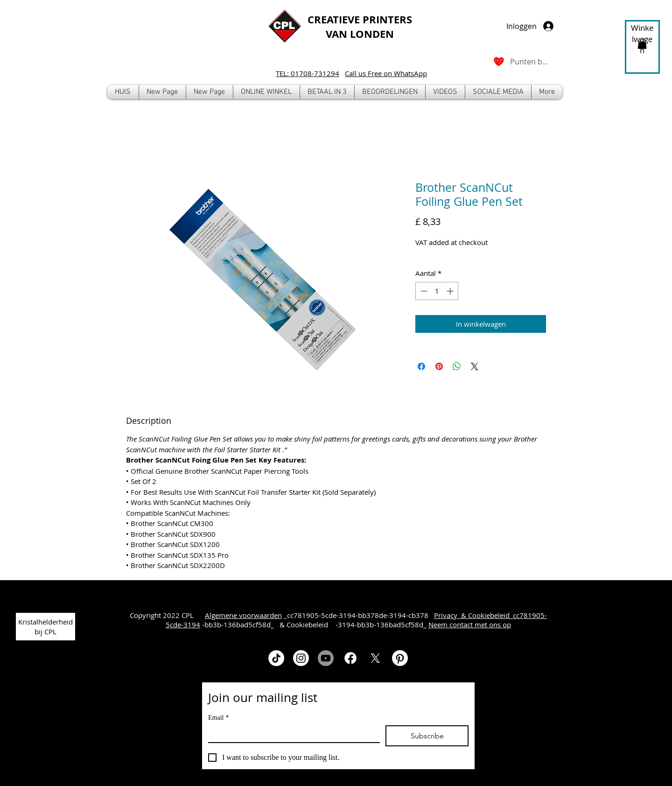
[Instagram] (301, 658)
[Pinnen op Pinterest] (439, 366)
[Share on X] (475, 366)
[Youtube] (326, 658)
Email (218, 718)
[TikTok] (276, 658)
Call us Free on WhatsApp (386, 73)
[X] (375, 658)
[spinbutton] (437, 291)
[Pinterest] (400, 658)
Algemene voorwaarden (243, 615)
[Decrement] (423, 291)
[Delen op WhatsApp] (457, 366)
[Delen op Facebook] (421, 366)
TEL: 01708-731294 (308, 73)
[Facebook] (350, 658)
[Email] (291, 734)
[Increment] (451, 291)
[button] (266, 92)
